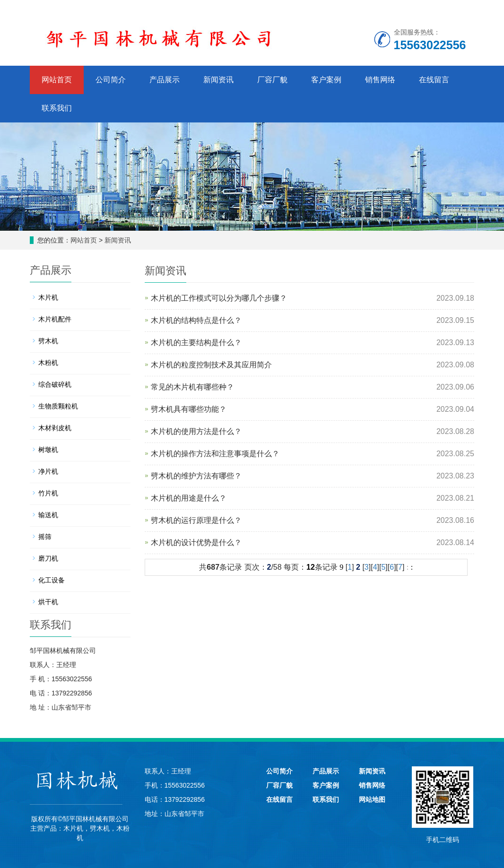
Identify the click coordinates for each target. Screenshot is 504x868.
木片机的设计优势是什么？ (196, 542)
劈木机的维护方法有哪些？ (196, 476)
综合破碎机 (55, 384)
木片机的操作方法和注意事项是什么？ (215, 454)
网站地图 (372, 799)
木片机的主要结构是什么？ (196, 343)
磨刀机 (48, 558)
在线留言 (434, 80)
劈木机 (48, 341)
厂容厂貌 (272, 80)
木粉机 (48, 363)
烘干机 (48, 602)
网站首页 (57, 80)
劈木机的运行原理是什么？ (196, 520)
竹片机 (48, 493)
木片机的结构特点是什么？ (196, 320)
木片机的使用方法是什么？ (196, 431)
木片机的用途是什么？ (189, 498)
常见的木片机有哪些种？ (192, 387)
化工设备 (52, 580)
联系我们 (57, 108)
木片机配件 (55, 319)
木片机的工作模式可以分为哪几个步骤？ (219, 298)
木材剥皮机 (55, 428)
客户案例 (326, 80)
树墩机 (48, 450)
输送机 (48, 515)
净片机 (48, 471)
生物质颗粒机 (58, 406)
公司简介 (111, 80)
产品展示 (165, 80)
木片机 (48, 297)
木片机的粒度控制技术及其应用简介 (211, 365)
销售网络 (380, 80)
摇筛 (45, 537)
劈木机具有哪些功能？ (189, 409)
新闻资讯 (218, 80)
